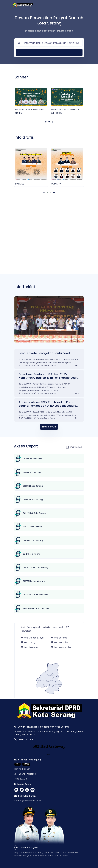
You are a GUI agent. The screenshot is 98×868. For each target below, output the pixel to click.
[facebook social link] (22, 790)
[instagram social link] (27, 790)
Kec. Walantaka (61, 647)
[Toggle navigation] (82, 5)
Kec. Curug (28, 642)
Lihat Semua (49, 427)
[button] (46, 122)
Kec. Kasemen (30, 647)
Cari (49, 52)
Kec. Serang (59, 638)
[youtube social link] (32, 790)
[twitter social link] (16, 790)
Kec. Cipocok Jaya (32, 638)
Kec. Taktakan (60, 642)
